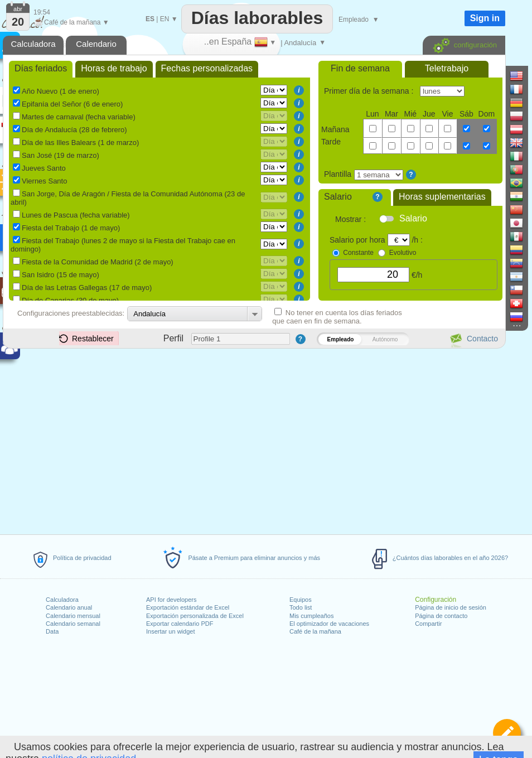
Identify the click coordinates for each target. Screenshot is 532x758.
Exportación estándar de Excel (188, 607)
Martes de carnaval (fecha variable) (79, 117)
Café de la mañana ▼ (71, 22)
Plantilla (338, 174)
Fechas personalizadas (207, 68)
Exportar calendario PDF (180, 624)
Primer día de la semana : (370, 91)
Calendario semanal (73, 624)
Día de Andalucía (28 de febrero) (74, 130)
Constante (358, 253)
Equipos (301, 600)
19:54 (42, 12)
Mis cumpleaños (311, 616)
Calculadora (62, 600)
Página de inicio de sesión (451, 607)
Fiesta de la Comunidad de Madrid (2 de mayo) (98, 262)
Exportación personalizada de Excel (195, 616)
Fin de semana (360, 68)
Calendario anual (69, 607)
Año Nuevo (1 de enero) (61, 91)
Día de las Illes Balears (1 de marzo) (80, 143)
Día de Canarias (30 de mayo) (70, 300)
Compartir (428, 624)
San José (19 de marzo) (61, 155)
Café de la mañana (315, 631)
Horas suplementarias (442, 197)
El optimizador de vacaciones (329, 624)
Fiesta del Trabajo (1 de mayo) (71, 228)
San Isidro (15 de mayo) (61, 275)
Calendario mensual (73, 616)
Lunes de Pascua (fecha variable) (76, 215)
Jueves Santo (44, 168)
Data (52, 631)
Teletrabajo (447, 68)
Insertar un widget (170, 631)
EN (165, 19)
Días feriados (41, 68)
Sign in (485, 18)
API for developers (171, 600)
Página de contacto (441, 616)
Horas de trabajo (114, 68)
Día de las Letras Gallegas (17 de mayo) (87, 288)
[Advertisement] (254, 440)
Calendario (96, 44)
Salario (338, 197)
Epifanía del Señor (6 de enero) (72, 104)
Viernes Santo (44, 181)
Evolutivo (403, 253)
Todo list (301, 607)
